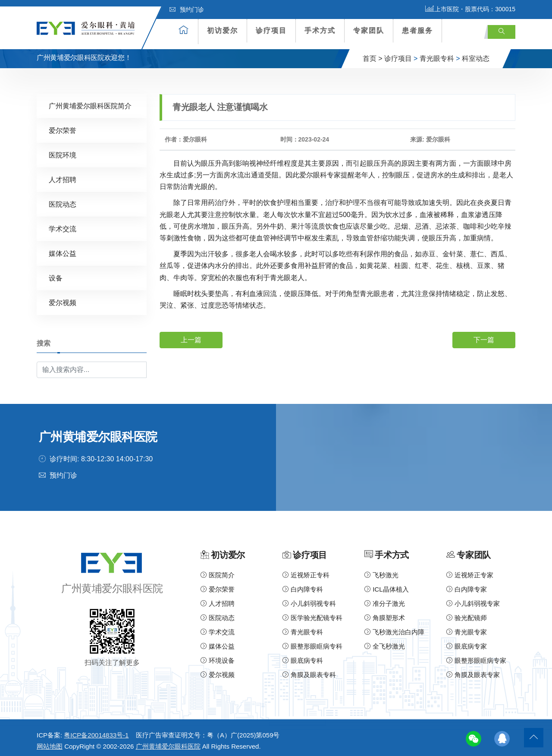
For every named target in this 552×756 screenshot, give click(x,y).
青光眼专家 (467, 627)
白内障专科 (303, 584)
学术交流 (63, 224)
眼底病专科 (303, 656)
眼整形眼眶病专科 (312, 641)
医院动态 (63, 199)
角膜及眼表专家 (473, 670)
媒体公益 (63, 248)
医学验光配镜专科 (312, 613)
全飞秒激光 (385, 641)
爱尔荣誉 (63, 125)
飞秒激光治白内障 (394, 627)
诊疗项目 (271, 30)
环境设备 (218, 656)
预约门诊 (187, 9)
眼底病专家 (467, 641)
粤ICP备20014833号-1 (96, 730)
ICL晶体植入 (387, 584)
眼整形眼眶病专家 (476, 656)
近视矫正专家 (470, 570)
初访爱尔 (223, 30)
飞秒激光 (381, 570)
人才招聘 (63, 175)
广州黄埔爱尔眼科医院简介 (90, 101)
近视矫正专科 (306, 570)
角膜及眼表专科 (309, 670)
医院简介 (218, 570)
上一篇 (191, 335)
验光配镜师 (467, 613)
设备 (56, 273)
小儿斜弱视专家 (473, 599)
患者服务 (417, 30)
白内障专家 (467, 584)
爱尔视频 (63, 298)
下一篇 (484, 335)
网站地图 (50, 742)
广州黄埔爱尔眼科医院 (168, 742)
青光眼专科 (437, 53)
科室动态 (476, 53)
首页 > (373, 53)
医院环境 (63, 150)
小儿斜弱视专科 (309, 599)
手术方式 (320, 30)
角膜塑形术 (385, 613)
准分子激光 (385, 599)
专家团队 (369, 30)
